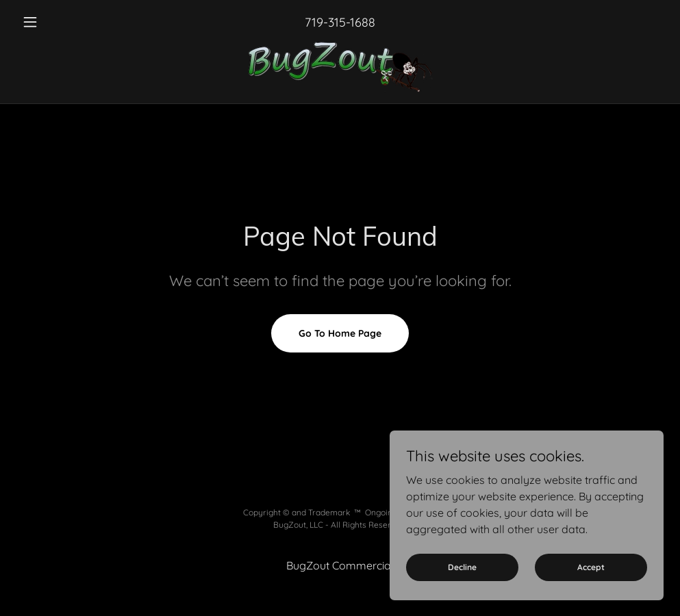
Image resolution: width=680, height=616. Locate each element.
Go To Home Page (340, 333)
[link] (340, 67)
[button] (65, 22)
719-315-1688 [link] (340, 22)
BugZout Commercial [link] (340, 565)
